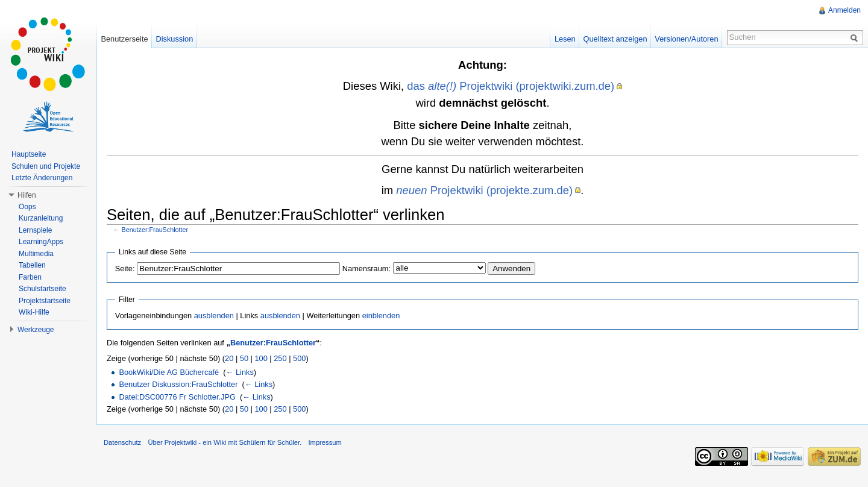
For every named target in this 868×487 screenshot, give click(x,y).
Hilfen (27, 195)
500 (299, 358)
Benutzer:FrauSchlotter (155, 230)
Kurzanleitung (41, 218)
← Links (240, 372)
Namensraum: (366, 269)
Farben (30, 277)
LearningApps (41, 242)
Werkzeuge (36, 330)
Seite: (125, 269)
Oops (27, 207)
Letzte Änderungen (42, 178)
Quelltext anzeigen (615, 39)
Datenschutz (122, 442)
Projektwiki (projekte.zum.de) (484, 190)
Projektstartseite (45, 301)
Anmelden (844, 10)
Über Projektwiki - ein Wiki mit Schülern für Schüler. (225, 442)
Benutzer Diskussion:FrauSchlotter (178, 384)
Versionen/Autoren (686, 39)
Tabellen (32, 265)
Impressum (325, 442)
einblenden (381, 316)
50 (244, 358)
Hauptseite (29, 154)
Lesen (565, 39)
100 (261, 358)
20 (229, 358)
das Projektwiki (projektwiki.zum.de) (511, 86)
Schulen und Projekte (46, 166)
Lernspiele (35, 230)
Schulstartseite (42, 289)
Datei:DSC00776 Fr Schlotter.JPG (177, 397)
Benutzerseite (124, 39)
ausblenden (214, 316)
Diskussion (174, 39)
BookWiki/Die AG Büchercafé (169, 372)
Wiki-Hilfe (34, 312)
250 (280, 358)
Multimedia (36, 254)
